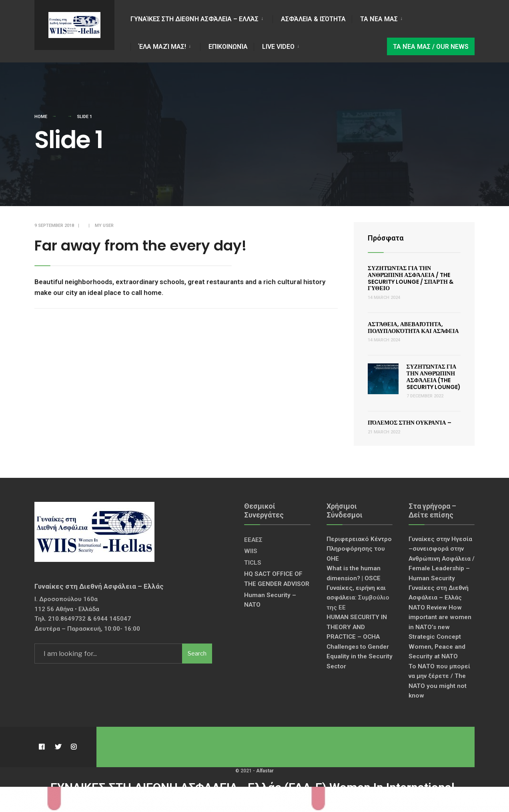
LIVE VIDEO (278, 47)
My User (104, 226)
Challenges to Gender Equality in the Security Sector (360, 657)
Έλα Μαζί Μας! (162, 47)
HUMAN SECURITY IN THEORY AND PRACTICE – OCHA (357, 627)
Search (197, 654)
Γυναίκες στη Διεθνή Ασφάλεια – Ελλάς (194, 19)
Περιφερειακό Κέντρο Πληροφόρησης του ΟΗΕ (359, 549)
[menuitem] (201, 18)
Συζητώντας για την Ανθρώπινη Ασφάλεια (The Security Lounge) (434, 377)
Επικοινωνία (228, 47)
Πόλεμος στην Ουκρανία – (410, 423)
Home (41, 117)
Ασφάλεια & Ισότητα (313, 19)
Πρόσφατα (386, 238)
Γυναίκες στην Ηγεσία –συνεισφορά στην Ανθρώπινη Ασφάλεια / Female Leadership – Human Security (442, 559)
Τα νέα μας (379, 19)
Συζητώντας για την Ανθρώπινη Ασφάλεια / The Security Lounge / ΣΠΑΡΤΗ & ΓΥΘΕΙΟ (411, 278)
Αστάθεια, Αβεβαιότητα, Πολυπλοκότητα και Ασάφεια (413, 328)
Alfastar (265, 771)
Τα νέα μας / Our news (431, 47)
